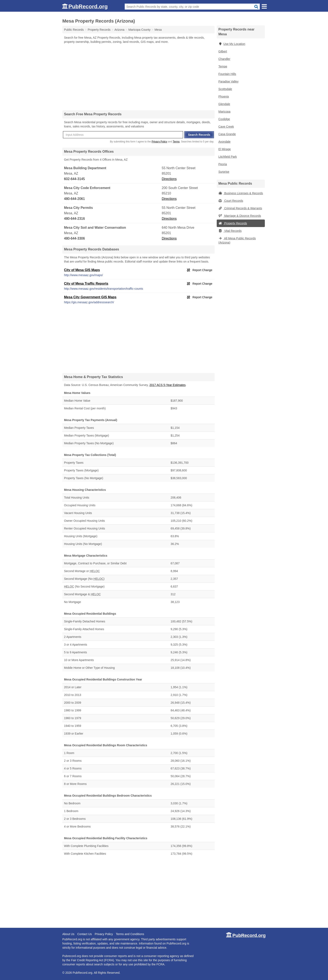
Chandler (224, 59)
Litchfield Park (228, 157)
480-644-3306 (74, 238)
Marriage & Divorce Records (240, 216)
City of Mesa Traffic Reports (86, 284)
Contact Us (84, 934)
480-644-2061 (74, 199)
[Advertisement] (138, 77)
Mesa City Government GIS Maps (90, 297)
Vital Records (230, 231)
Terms (176, 142)
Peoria (223, 164)
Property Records (233, 223)
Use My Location (232, 44)
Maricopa (224, 112)
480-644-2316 (74, 219)
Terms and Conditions (130, 934)
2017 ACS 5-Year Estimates (167, 385)
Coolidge (224, 119)
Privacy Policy (160, 142)
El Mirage (225, 149)
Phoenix (224, 96)
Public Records (74, 30)
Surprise (224, 172)
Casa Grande (227, 134)
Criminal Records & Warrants (240, 208)
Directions (169, 179)
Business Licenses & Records (241, 193)
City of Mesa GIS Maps (82, 270)
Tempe (223, 66)
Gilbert (223, 51)
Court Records (231, 201)
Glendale (224, 104)
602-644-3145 (74, 179)
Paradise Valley (228, 81)
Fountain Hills (227, 74)
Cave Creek (226, 127)
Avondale (224, 142)
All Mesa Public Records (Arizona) (237, 240)
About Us (68, 934)
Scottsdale (225, 89)
